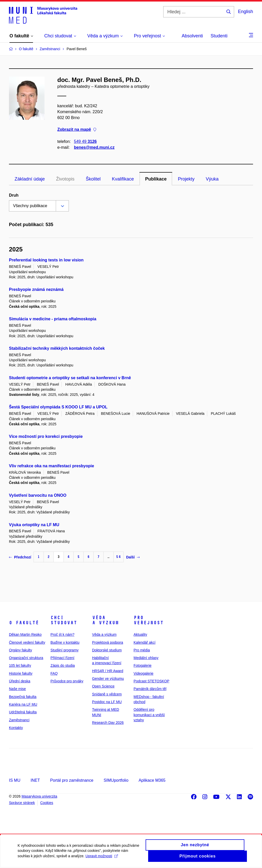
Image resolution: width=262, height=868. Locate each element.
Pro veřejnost (149, 620)
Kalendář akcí (145, 642)
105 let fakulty (20, 665)
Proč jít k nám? (62, 634)
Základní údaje (30, 179)
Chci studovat (64, 620)
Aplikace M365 (152, 780)
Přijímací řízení (62, 658)
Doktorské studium (107, 650)
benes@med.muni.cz (94, 147)
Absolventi (192, 36)
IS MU (15, 780)
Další (133, 557)
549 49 (85, 141)
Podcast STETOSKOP (151, 681)
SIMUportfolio (116, 780)
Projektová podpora (108, 642)
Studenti (219, 36)
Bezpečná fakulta (23, 697)
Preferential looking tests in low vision (46, 260)
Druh (14, 195)
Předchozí (20, 557)
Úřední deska (20, 681)
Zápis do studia (63, 665)
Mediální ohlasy (146, 658)
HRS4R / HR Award (108, 671)
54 (118, 557)
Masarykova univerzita (39, 796)
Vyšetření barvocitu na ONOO (38, 495)
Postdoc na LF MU (107, 702)
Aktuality (140, 634)
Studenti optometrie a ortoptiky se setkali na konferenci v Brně (70, 378)
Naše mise (17, 689)
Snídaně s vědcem (107, 694)
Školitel (93, 179)
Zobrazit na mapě (77, 130)
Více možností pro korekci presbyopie (46, 436)
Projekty (186, 179)
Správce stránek (22, 803)
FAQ (54, 673)
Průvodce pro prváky (67, 681)
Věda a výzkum (105, 620)
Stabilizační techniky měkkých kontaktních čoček (57, 348)
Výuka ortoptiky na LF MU (34, 525)
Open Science (103, 686)
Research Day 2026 (108, 723)
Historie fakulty (21, 673)
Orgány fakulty (20, 650)
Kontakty (16, 728)
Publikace (156, 179)
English (245, 12)
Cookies (47, 803)
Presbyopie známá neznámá (36, 289)
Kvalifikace (123, 179)
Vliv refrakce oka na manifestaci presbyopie (52, 466)
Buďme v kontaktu (65, 642)
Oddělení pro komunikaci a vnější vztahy (149, 715)
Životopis (65, 179)
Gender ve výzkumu (108, 679)
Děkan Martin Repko (25, 634)
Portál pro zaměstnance (72, 780)
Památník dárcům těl (150, 689)
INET (35, 780)
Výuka (212, 179)
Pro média (142, 650)
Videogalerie (144, 673)
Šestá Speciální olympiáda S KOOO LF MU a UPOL (58, 407)
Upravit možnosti (102, 859)
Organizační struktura (26, 658)
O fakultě (24, 623)
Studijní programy (64, 650)
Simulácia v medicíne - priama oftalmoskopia (53, 319)
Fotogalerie (143, 665)
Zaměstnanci (19, 720)
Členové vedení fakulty (27, 642)
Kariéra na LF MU (23, 704)
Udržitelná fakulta (23, 712)
